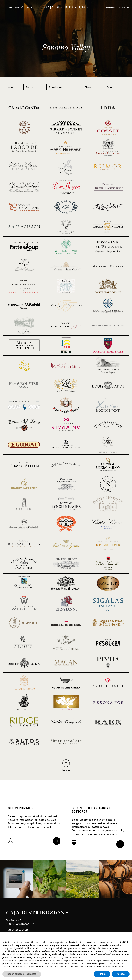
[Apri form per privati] (57, 841)
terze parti (51, 948)
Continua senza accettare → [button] (115, 936)
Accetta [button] (121, 974)
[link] (16, 879)
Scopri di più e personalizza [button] (22, 974)
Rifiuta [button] (102, 974)
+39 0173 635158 (17, 930)
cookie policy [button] (115, 945)
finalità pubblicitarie (66, 954)
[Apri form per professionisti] (120, 844)
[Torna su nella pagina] (66, 763)
